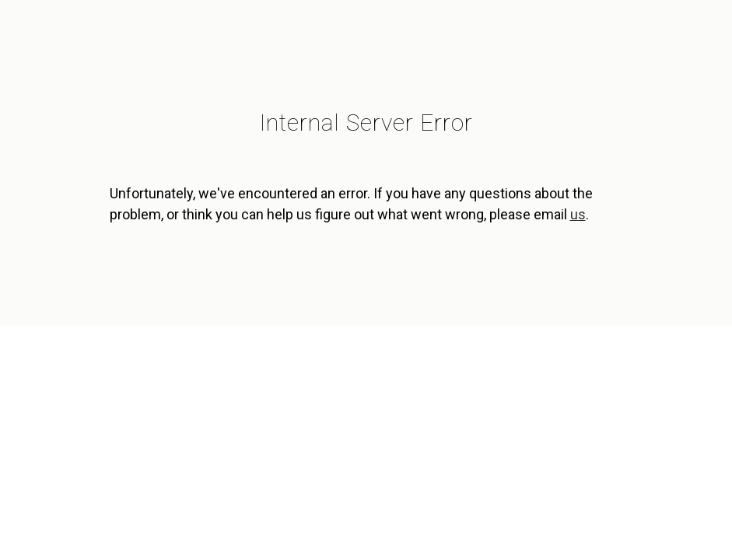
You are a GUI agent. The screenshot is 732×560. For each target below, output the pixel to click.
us (578, 214)
